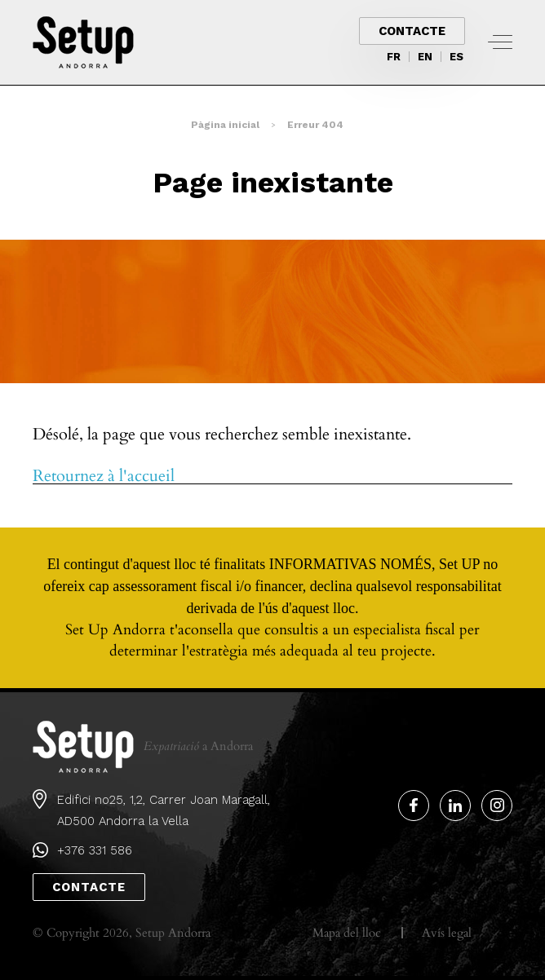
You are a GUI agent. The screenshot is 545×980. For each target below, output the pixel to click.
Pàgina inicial (225, 125)
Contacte (412, 31)
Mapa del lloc (347, 933)
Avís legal (447, 933)
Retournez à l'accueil (104, 476)
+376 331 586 (95, 850)
